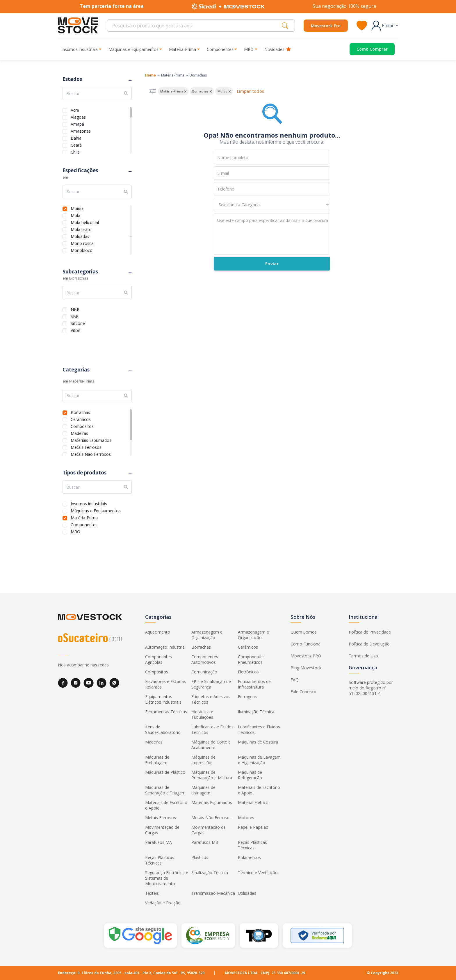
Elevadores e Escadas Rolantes (165, 684)
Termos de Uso (363, 656)
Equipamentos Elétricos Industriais (163, 699)
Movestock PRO (306, 656)
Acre (75, 110)
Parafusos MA (158, 842)
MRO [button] (249, 49)
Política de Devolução (369, 644)
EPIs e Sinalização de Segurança (211, 684)
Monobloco (82, 250)
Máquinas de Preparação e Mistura (212, 775)
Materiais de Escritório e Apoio (259, 790)
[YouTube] (89, 683)
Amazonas (81, 130)
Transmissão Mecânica (213, 893)
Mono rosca (82, 243)
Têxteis (152, 893)
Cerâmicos (81, 419)
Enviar (272, 264)
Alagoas (78, 117)
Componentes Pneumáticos (251, 659)
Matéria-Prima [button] (182, 49)
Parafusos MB (205, 842)
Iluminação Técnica (256, 712)
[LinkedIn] (101, 683)
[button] (385, 26)
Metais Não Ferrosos (91, 454)
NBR (75, 309)
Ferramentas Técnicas (166, 712)
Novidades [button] (278, 49)
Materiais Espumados (91, 440)
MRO (75, 531)
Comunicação (204, 672)
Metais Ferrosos (86, 447)
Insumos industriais (89, 503)
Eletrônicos (248, 672)
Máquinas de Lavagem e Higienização (259, 760)
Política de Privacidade (370, 632)
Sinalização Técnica (210, 873)
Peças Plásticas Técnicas (252, 845)
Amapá (77, 123)
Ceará (76, 144)
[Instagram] (76, 683)
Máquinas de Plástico (165, 772)
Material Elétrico (253, 802)
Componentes (84, 524)
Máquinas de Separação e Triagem (165, 790)
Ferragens (247, 697)
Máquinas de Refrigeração (250, 775)
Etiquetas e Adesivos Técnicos (211, 699)
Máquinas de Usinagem (203, 790)
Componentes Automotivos (205, 659)
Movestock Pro (326, 26)
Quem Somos (304, 632)
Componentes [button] (220, 49)
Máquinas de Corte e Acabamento (211, 745)
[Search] (196, 26)
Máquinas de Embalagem (157, 760)
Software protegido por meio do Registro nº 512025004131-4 (371, 688)
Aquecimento (158, 632)
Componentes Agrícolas (158, 659)
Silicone (78, 323)
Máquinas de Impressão (203, 760)
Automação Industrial (165, 647)
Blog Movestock (306, 668)
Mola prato (81, 229)
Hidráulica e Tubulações (202, 714)
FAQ (295, 680)
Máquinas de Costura (258, 742)
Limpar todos (250, 91)
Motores (246, 818)
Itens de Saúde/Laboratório (163, 730)
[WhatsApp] (114, 683)
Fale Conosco (303, 692)
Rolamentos (249, 857)
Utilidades (247, 893)
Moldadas (80, 236)
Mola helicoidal (85, 222)
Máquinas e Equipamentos (96, 510)
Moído (77, 208)
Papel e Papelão (253, 827)
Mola (75, 215)
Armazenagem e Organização (207, 635)
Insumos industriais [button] (80, 49)
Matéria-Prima (84, 517)
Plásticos (200, 857)
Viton (75, 330)
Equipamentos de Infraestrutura (254, 684)
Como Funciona (306, 644)
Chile (75, 151)
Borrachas (80, 412)
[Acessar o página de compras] (368, 49)
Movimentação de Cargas (162, 830)
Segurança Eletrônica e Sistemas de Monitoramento (167, 878)
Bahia (76, 137)
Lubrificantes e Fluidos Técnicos (212, 730)
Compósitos (82, 426)
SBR (75, 316)
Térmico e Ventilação (258, 873)
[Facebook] (63, 683)
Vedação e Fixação (163, 903)
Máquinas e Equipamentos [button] (133, 49)
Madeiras (79, 433)
